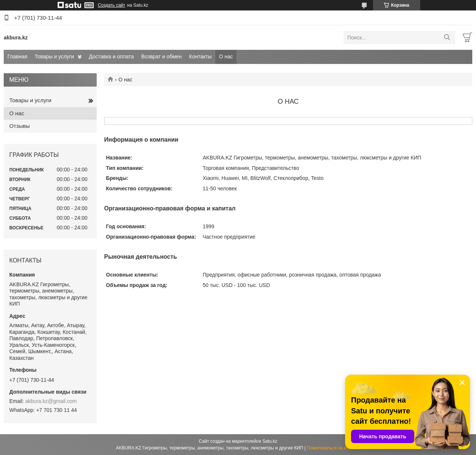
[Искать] (447, 38)
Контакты (200, 57)
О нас (226, 57)
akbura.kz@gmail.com (51, 401)
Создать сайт (112, 5)
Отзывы (20, 126)
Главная (17, 57)
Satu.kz (270, 441)
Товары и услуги (54, 57)
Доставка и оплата (111, 57)
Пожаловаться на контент (333, 448)
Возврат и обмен (162, 57)
